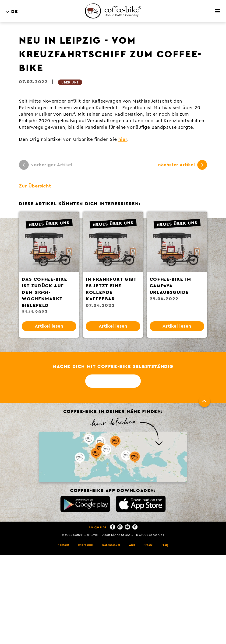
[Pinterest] (135, 527)
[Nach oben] (205, 401)
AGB (132, 545)
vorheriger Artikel (46, 165)
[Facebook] (113, 527)
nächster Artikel (183, 165)
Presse (148, 545)
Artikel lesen (49, 326)
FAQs (165, 545)
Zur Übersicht (35, 186)
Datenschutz (111, 545)
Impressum (86, 545)
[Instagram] (120, 527)
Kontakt (64, 545)
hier (123, 139)
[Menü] (218, 11)
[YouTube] (127, 527)
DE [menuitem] (15, 12)
